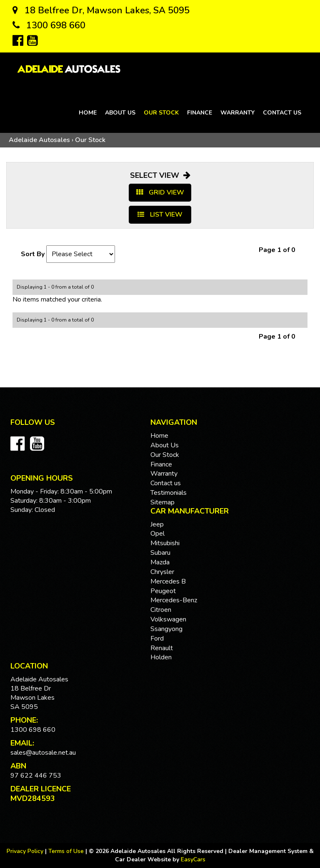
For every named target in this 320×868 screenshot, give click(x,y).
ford (157, 639)
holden (161, 657)
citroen (161, 610)
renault (162, 648)
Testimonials (169, 493)
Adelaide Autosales (39, 140)
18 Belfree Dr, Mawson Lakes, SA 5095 (101, 10)
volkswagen (168, 619)
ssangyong (166, 629)
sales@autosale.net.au (43, 753)
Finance (200, 113)
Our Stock (161, 113)
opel (157, 534)
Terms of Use (67, 851)
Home (88, 113)
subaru (160, 553)
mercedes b (168, 581)
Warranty (237, 113)
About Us (120, 113)
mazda (160, 562)
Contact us (282, 113)
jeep (157, 524)
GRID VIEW (160, 192)
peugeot (163, 591)
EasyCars (193, 859)
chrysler (162, 572)
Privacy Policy (26, 851)
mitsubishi (165, 543)
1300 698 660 (49, 25)
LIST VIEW (160, 215)
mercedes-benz (174, 600)
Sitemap (162, 502)
